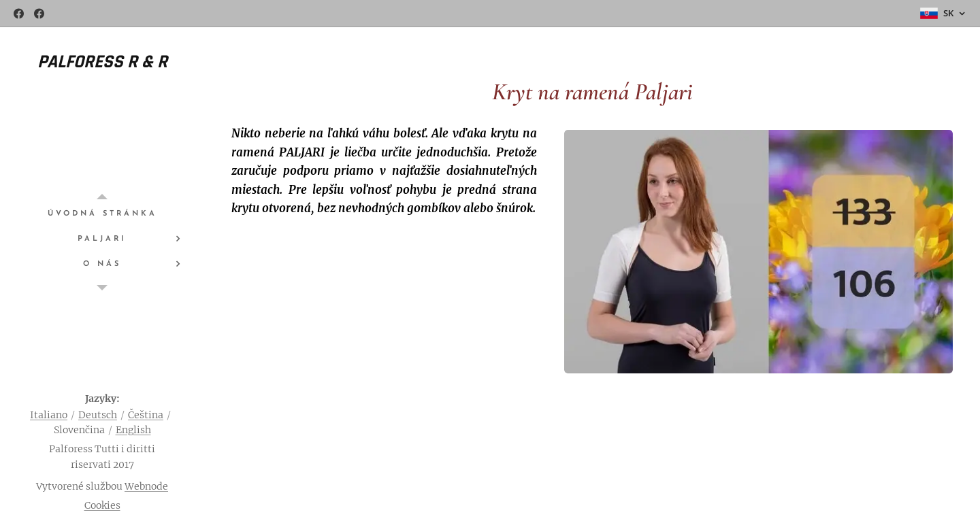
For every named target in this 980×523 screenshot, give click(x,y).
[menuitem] (102, 214)
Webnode (146, 486)
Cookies (102, 505)
